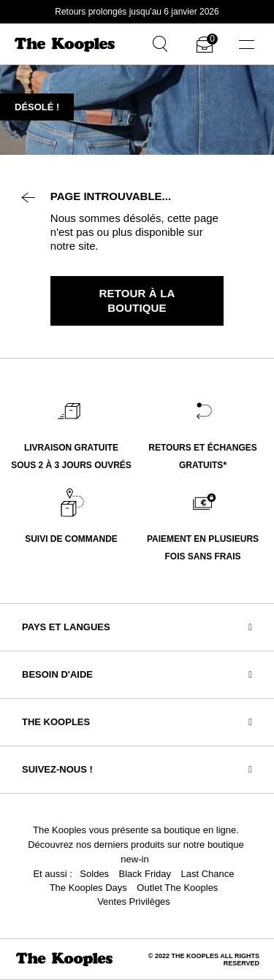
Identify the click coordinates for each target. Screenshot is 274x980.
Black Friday (145, 874)
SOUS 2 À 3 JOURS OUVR (65, 465)
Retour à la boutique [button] (137, 300)
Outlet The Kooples (177, 888)
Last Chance (208, 874)
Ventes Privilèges (134, 901)
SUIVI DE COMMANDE (71, 539)
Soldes (94, 874)
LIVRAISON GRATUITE (71, 448)
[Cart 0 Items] (205, 47)
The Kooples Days (88, 888)
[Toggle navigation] (247, 45)
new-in (134, 859)
